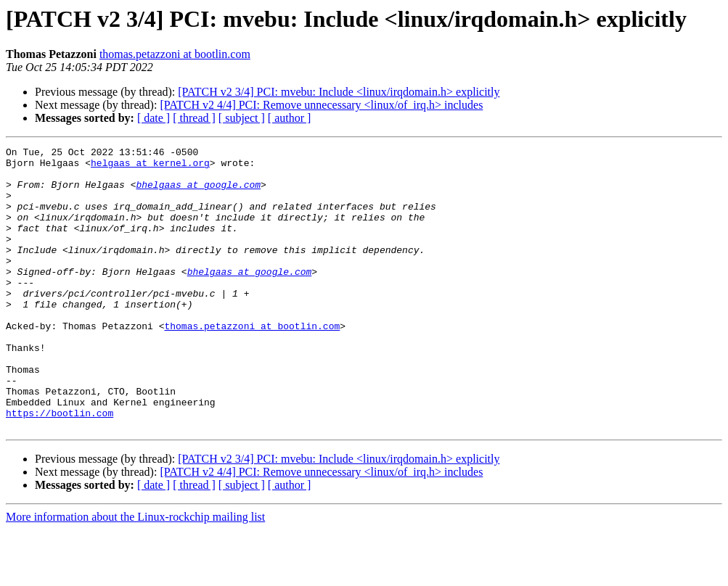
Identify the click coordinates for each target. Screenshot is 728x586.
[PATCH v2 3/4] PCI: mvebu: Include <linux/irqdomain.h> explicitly (339, 92)
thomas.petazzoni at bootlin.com (175, 54)
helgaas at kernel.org (150, 167)
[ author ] (290, 118)
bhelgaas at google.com (198, 193)
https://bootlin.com (60, 467)
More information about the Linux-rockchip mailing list (135, 573)
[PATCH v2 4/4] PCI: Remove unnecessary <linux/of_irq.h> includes (321, 105)
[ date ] (154, 118)
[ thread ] (194, 118)
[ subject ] (242, 118)
